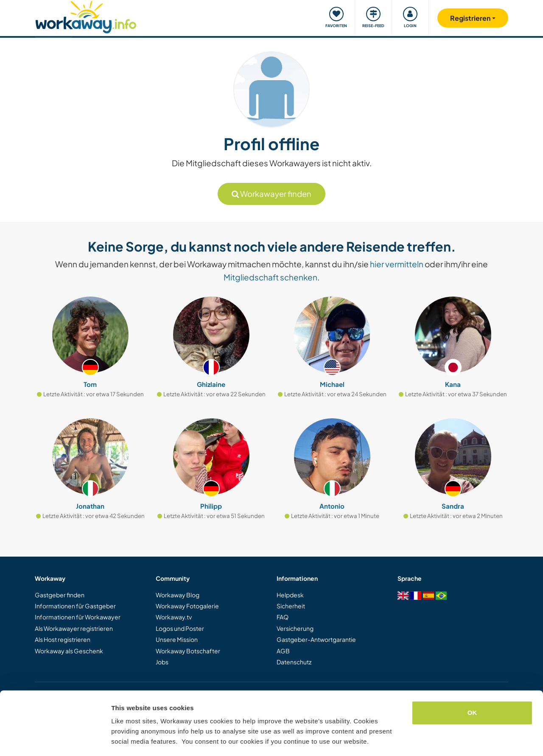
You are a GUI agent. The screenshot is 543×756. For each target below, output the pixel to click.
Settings (124, 739)
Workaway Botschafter (188, 651)
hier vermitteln (397, 264)
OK (472, 687)
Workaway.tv (174, 617)
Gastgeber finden (60, 595)
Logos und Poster (180, 628)
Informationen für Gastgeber (75, 606)
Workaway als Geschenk (69, 651)
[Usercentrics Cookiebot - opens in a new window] (55, 739)
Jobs (162, 662)
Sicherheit (291, 606)
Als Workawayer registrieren (74, 628)
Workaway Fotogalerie (187, 606)
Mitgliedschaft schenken (270, 277)
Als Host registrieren (63, 639)
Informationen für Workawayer (78, 617)
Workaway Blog (178, 595)
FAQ (283, 617)
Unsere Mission (177, 639)
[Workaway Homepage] (86, 16)
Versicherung (295, 628)
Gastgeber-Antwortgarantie (316, 639)
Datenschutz (294, 662)
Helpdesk (290, 595)
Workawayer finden (271, 194)
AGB (283, 651)
